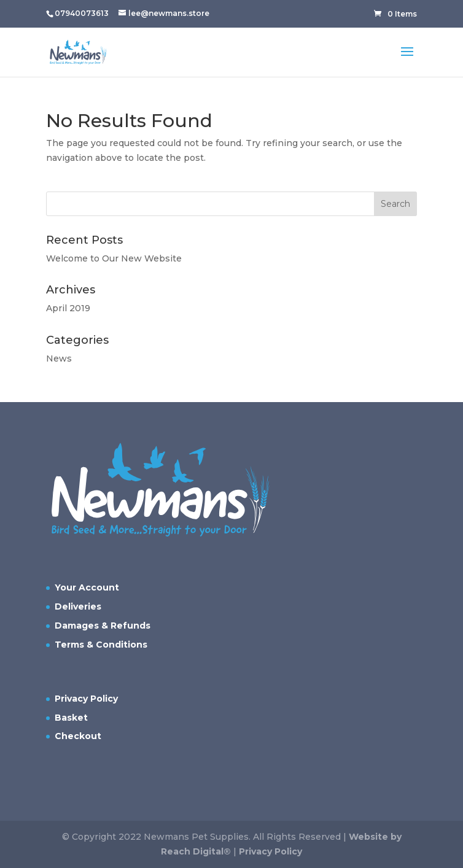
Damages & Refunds (103, 626)
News (59, 358)
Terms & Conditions (101, 645)
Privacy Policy (86, 699)
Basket (71, 718)
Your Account (87, 587)
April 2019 (68, 308)
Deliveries (78, 606)
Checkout (78, 736)
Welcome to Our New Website (114, 258)
